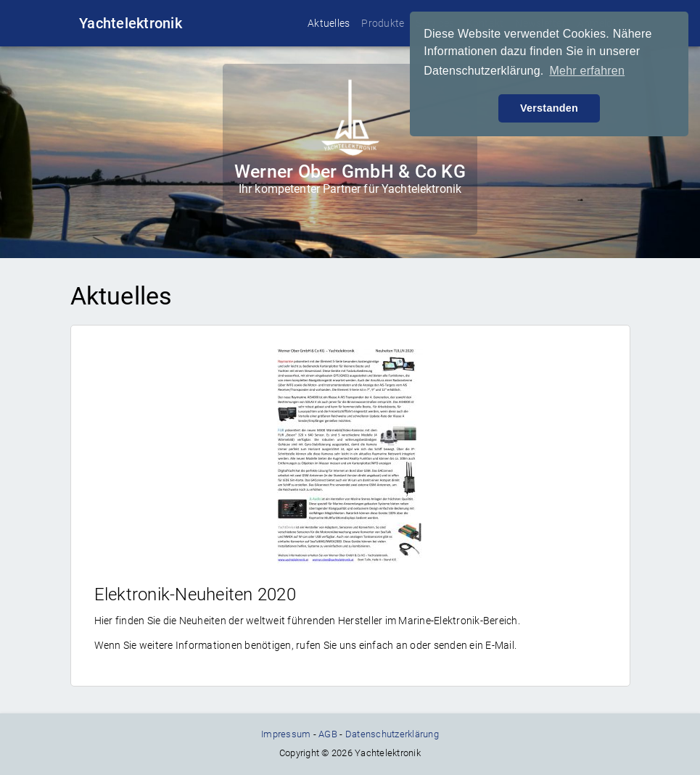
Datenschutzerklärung (392, 734)
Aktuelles (329, 23)
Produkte (383, 23)
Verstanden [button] (549, 108)
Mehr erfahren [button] (587, 71)
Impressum (286, 734)
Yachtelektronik (131, 23)
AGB (328, 734)
